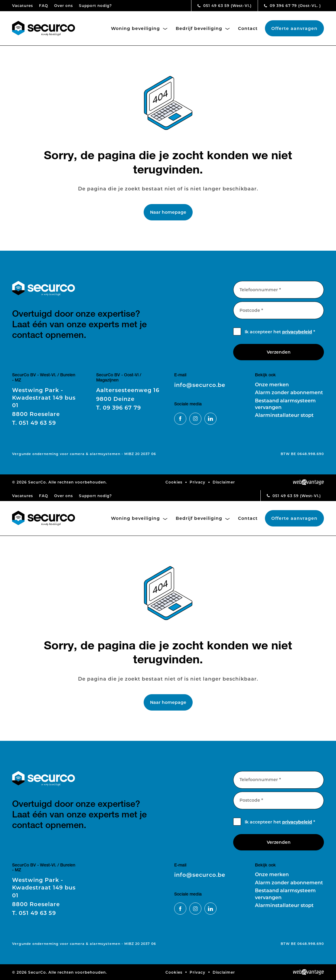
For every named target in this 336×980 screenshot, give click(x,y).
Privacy (197, 482)
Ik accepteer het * (280, 332)
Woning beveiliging (139, 28)
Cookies (174, 482)
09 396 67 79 (292, 5)
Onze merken (272, 384)
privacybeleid (297, 332)
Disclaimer (224, 482)
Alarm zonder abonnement (289, 392)
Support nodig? (95, 5)
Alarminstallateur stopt (284, 415)
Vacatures (23, 5)
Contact (248, 28)
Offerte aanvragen (294, 28)
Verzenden (279, 352)
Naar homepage (168, 212)
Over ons (64, 5)
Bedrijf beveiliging (203, 28)
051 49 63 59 (225, 5)
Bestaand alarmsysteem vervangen (285, 404)
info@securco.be (200, 385)
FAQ (44, 5)
